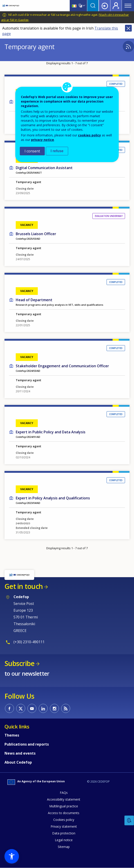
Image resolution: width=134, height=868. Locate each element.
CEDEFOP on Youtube (32, 708)
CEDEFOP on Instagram (54, 708)
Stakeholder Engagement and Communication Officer (62, 366)
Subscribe (19, 663)
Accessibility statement (64, 799)
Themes (12, 735)
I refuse (57, 151)
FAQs (64, 793)
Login (105, 6)
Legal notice (64, 840)
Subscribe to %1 (128, 46)
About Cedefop (18, 762)
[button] (12, 856)
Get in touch (24, 586)
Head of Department (34, 300)
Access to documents (64, 813)
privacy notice (42, 140)
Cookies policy (64, 820)
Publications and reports (27, 744)
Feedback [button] (129, 821)
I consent (32, 151)
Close (128, 28)
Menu (128, 6)
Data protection (64, 833)
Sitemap (64, 847)
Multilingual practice (64, 806)
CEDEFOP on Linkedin (43, 708)
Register (116, 6)
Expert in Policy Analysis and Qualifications (53, 498)
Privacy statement (64, 826)
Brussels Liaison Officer (36, 234)
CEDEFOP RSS (66, 708)
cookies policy (89, 135)
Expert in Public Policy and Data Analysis (51, 432)
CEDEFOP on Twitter (21, 708)
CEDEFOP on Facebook (9, 708)
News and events (20, 753)
